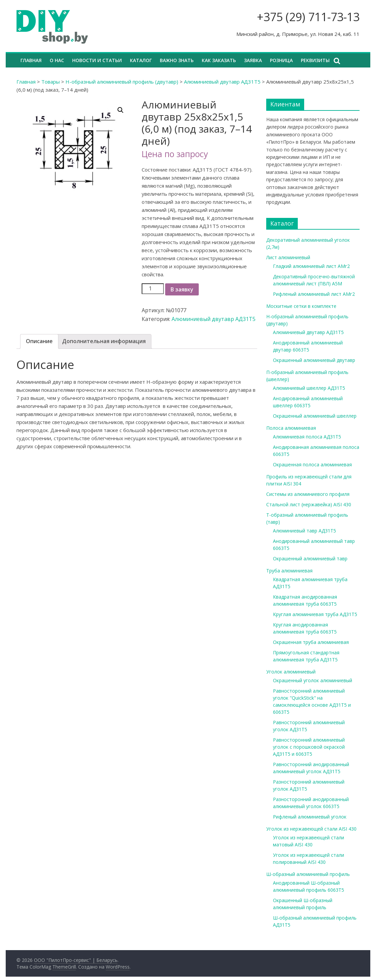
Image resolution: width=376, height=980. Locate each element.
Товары (51, 82)
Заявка (253, 60)
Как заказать (219, 60)
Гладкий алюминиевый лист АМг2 (311, 266)
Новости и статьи (97, 60)
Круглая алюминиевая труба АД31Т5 (315, 614)
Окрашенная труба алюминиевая (311, 642)
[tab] (39, 341)
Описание (39, 341)
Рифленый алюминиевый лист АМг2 (314, 294)
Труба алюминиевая (289, 571)
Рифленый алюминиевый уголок (310, 817)
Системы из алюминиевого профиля (308, 494)
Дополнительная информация (104, 341)
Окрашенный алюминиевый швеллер (315, 416)
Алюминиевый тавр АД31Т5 (304, 531)
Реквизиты (315, 60)
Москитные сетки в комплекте (301, 306)
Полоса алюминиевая (291, 428)
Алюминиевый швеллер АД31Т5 (309, 388)
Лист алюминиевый (288, 257)
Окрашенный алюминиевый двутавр (314, 360)
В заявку (182, 289)
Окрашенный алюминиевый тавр (310, 558)
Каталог (141, 60)
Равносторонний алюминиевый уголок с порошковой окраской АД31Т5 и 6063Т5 (309, 747)
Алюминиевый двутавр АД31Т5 (222, 82)
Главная (31, 60)
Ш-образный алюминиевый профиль (308, 874)
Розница (281, 60)
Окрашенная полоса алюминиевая (312, 464)
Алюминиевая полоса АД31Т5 (307, 437)
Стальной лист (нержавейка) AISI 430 (309, 504)
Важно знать (177, 60)
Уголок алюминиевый (291, 672)
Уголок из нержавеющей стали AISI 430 (311, 829)
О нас (57, 60)
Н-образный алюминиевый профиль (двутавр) (122, 82)
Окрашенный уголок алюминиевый (313, 680)
